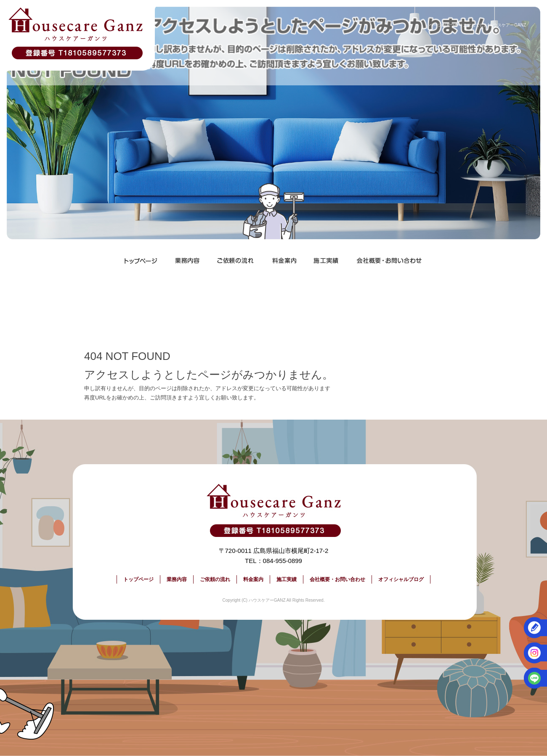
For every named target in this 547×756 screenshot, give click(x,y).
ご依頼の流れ (236, 261)
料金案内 (284, 261)
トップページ (141, 261)
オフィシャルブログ (401, 579)
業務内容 (187, 261)
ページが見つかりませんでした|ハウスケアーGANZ (478, 25)
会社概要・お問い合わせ (389, 261)
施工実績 (326, 261)
